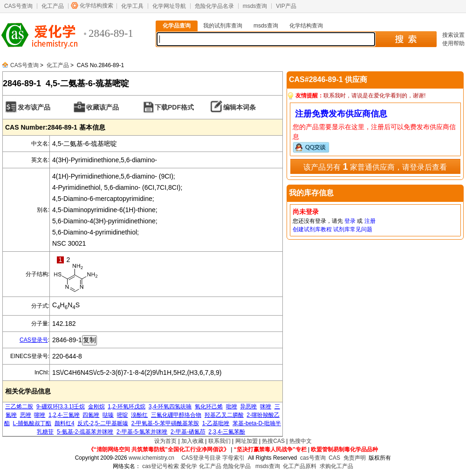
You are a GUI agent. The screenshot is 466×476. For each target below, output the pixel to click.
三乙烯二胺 (19, 407)
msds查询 (255, 6)
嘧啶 (123, 415)
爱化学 (189, 466)
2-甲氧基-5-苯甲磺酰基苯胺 (165, 423)
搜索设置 (453, 35)
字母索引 (233, 458)
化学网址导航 (169, 6)
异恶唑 (248, 407)
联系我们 (219, 441)
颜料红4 (65, 423)
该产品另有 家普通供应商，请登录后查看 (375, 166)
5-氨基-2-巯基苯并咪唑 (85, 432)
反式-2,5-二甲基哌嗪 (103, 423)
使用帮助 (453, 43)
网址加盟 (247, 441)
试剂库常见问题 (353, 229)
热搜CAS (273, 441)
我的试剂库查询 (223, 26)
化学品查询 (177, 26)
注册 (370, 221)
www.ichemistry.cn (151, 458)
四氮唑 (91, 415)
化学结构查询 (306, 26)
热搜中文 (301, 441)
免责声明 (355, 458)
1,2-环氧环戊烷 (127, 407)
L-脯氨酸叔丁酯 (32, 423)
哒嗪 (108, 415)
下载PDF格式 (174, 107)
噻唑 (40, 415)
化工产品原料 (300, 466)
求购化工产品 (336, 466)
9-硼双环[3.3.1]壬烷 (61, 407)
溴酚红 (139, 415)
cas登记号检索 (161, 466)
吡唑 (232, 407)
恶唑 (26, 415)
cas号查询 (313, 458)
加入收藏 (192, 441)
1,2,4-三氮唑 (64, 415)
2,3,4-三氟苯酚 (227, 432)
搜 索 (406, 39)
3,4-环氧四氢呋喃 (170, 407)
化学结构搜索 (96, 6)
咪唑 (266, 407)
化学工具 (132, 6)
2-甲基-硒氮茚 (188, 432)
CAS (334, 458)
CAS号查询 (18, 6)
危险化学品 (237, 466)
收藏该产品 (103, 107)
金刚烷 (96, 407)
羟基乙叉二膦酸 (224, 415)
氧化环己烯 (209, 407)
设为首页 (165, 441)
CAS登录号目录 (201, 458)
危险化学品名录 (214, 6)
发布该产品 (34, 107)
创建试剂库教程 (312, 229)
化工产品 (53, 6)
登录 (350, 221)
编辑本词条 (240, 107)
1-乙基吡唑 (216, 423)
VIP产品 (286, 6)
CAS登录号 (34, 340)
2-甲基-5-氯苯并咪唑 (142, 432)
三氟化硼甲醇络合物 (176, 415)
